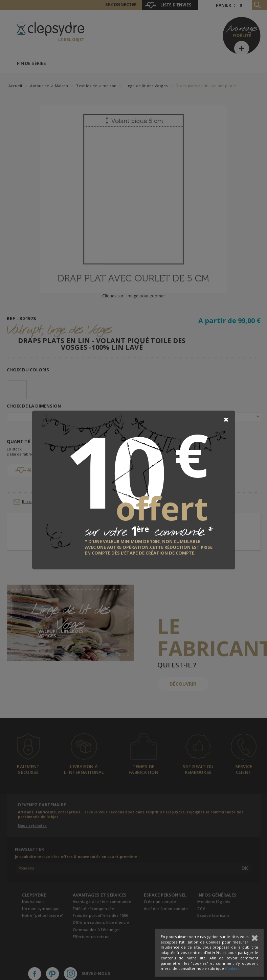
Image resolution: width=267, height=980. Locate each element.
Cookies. (233, 968)
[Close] (226, 420)
